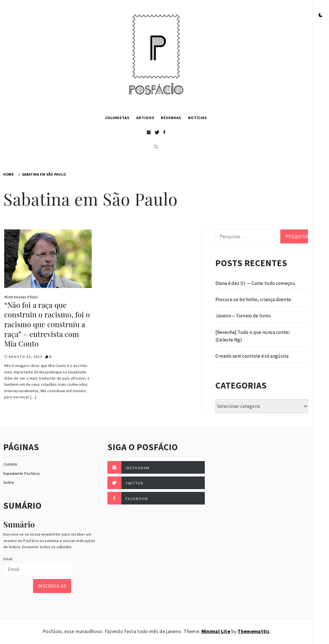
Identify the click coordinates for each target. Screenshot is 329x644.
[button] (321, 15)
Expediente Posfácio (22, 473)
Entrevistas (16, 297)
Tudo (34, 297)
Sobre (9, 482)
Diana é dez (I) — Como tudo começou (255, 283)
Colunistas (117, 118)
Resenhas (171, 118)
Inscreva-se (52, 586)
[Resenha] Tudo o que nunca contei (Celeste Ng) (252, 336)
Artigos (145, 118)
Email (8, 559)
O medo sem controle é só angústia (252, 356)
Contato (10, 464)
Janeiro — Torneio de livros (243, 316)
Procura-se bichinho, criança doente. (254, 299)
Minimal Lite (216, 631)
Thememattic (254, 631)
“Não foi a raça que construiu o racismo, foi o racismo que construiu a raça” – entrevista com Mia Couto (47, 324)
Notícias (198, 118)
